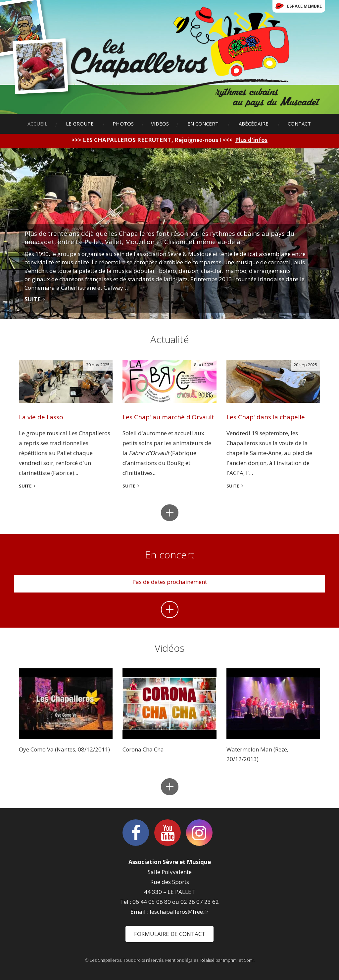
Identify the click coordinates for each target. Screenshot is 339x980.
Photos (123, 124)
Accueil (37, 124)
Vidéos (160, 124)
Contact (299, 124)
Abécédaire (254, 124)
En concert (203, 124)
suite (25, 486)
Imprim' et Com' (238, 960)
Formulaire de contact (170, 934)
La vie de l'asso (41, 417)
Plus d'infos (251, 140)
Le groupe (80, 124)
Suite (33, 299)
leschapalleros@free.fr (179, 912)
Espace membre (304, 6)
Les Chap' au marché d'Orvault (168, 417)
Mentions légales (182, 960)
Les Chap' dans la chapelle (266, 417)
